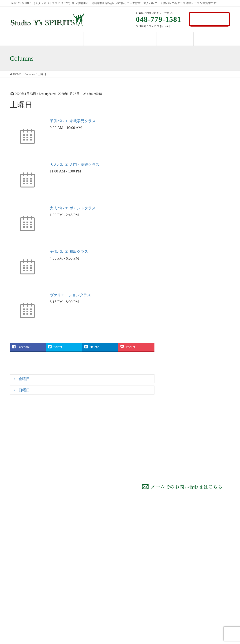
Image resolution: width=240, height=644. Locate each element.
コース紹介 (133, 533)
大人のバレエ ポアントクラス (149, 563)
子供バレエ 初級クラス (69, 252)
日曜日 (24, 390)
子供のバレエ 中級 (142, 584)
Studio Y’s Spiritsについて (200, 542)
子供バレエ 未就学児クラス (73, 121)
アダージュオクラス (143, 611)
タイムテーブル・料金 (199, 551)
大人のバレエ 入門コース (147, 542)
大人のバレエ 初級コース (147, 551)
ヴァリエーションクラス (70, 295)
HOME (187, 533)
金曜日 (24, 379)
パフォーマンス (194, 560)
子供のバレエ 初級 (142, 575)
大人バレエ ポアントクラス (73, 208)
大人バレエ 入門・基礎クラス (75, 165)
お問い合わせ (209, 19)
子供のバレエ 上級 (142, 593)
